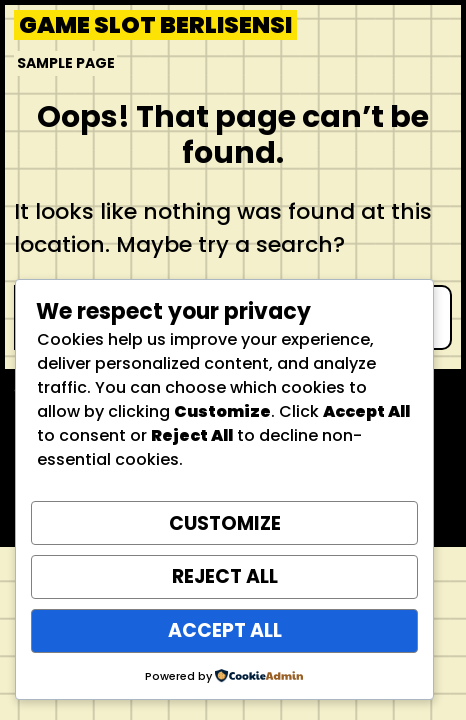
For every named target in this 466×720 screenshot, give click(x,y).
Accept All (225, 630)
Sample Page (66, 63)
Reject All (225, 576)
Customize (225, 523)
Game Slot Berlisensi (155, 25)
